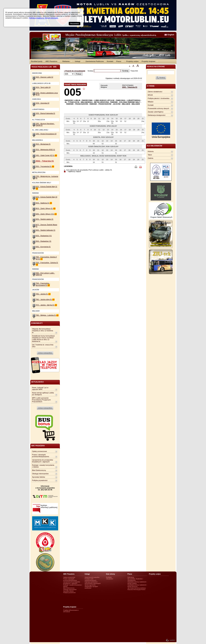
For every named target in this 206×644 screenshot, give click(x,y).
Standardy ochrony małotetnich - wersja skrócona (137, 586)
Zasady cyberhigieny (156, 112)
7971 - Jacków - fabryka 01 (46, 305)
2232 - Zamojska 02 (42, 103)
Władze (151, 102)
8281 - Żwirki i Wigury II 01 (46, 214)
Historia (151, 151)
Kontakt (110, 61)
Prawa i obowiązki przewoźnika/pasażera (40, 456)
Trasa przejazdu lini (44, 67)
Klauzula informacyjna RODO (136, 590)
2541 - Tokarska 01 (130, 87)
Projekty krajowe (149, 61)
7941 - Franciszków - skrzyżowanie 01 (43, 284)
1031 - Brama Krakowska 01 (45, 113)
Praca (119, 61)
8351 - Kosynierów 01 (43, 247)
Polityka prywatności (40, 480)
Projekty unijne (132, 61)
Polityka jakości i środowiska (158, 98)
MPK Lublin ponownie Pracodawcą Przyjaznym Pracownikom (41, 400)
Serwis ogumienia (90, 585)
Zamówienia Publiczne (95, 61)
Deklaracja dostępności (157, 115)
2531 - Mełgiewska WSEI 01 (45, 150)
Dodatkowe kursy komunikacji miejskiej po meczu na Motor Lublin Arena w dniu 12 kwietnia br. (43, 339)
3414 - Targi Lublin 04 (43, 87)
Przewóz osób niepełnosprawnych (91, 580)
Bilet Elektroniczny (39, 470)
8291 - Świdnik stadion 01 (44, 219)
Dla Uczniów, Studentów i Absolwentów (135, 580)
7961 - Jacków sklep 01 (45, 300)
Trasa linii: (134, 71)
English (171, 35)
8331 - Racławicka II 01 (44, 236)
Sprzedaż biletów (38, 477)
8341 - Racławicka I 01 (43, 241)
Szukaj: (91, 71)
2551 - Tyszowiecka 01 (45, 166)
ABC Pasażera (52, 61)
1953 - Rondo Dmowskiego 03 (46, 134)
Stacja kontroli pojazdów (92, 577)
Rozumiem (75, 24)
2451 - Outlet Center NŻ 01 (46, 155)
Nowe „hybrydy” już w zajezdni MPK (40, 388)
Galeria (150, 158)
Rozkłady (109, 577)
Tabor (150, 155)
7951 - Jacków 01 (43, 294)
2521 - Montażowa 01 (43, 144)
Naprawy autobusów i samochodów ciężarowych (93, 583)
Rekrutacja (131, 577)
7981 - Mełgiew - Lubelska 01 (47, 315)
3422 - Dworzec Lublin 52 (44, 77)
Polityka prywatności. (37, 18)
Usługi (78, 61)
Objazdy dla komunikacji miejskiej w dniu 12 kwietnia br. (42, 331)
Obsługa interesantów (40, 474)
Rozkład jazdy (37, 61)
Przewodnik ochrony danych (158, 108)
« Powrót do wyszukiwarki (75, 71)
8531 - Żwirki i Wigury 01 (46, 209)
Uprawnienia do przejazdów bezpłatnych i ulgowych (42, 461)
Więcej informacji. (52, 18)
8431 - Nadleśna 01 (44, 203)
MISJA (150, 95)
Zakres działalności (155, 92)
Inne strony (110, 574)
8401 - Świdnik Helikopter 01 (45, 230)
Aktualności (110, 579)
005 (73, 92)
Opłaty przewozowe (39, 451)
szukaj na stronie (156, 67)
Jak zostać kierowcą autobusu (137, 588)
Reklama (66, 61)
